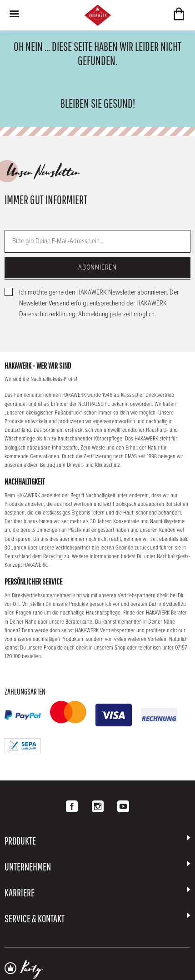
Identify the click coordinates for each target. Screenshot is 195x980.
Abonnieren (97, 267)
